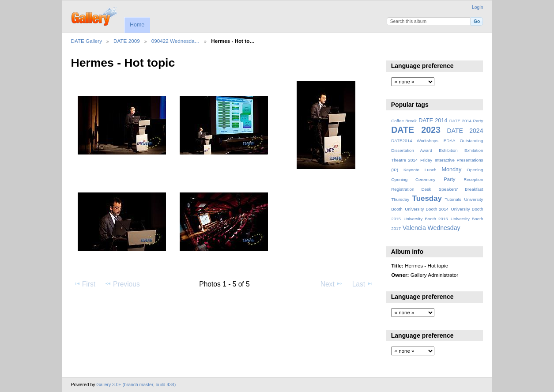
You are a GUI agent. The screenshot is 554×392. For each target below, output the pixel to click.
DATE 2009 (127, 41)
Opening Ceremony (413, 179)
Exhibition (448, 150)
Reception (473, 179)
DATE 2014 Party (466, 121)
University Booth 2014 (427, 209)
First (85, 284)
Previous (122, 284)
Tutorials (453, 199)
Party (449, 179)
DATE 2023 (416, 130)
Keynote (411, 170)
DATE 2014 (433, 121)
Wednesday (444, 228)
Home (137, 25)
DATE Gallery (87, 41)
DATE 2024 (465, 131)
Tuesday (427, 198)
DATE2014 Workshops (415, 141)
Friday (426, 160)
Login (477, 7)
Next (332, 284)
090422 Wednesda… (176, 41)
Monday (452, 170)
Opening (475, 170)
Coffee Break (404, 121)
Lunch (431, 170)
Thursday (400, 199)
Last (363, 284)
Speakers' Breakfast (461, 189)
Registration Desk (411, 189)
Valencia (414, 228)
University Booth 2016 (426, 219)
